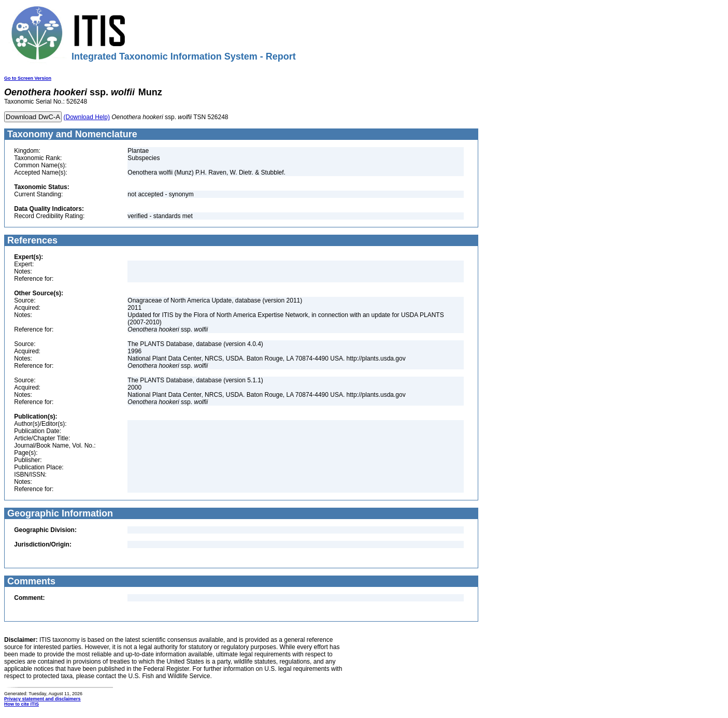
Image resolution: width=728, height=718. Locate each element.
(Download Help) (87, 117)
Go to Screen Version (28, 78)
